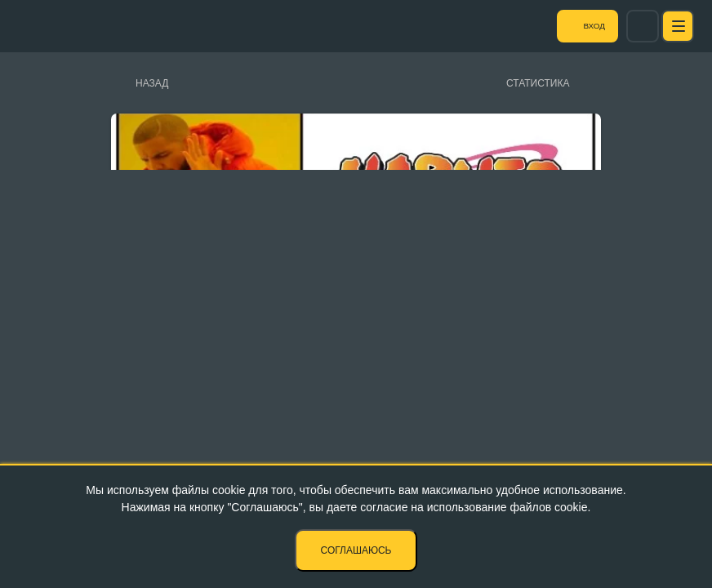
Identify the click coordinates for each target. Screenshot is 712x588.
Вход (625, 26)
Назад (152, 83)
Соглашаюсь (356, 550)
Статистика (538, 83)
